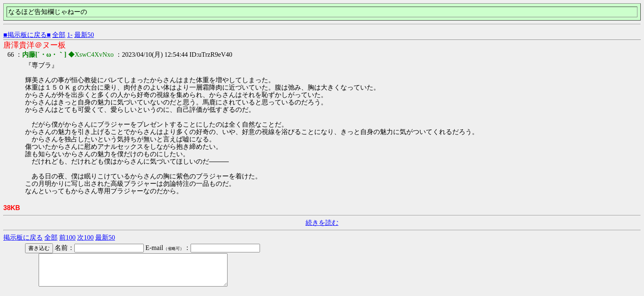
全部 (59, 35)
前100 (67, 237)
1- (70, 35)
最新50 (84, 35)
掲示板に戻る (23, 237)
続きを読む (322, 223)
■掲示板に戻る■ (27, 35)
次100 (85, 237)
